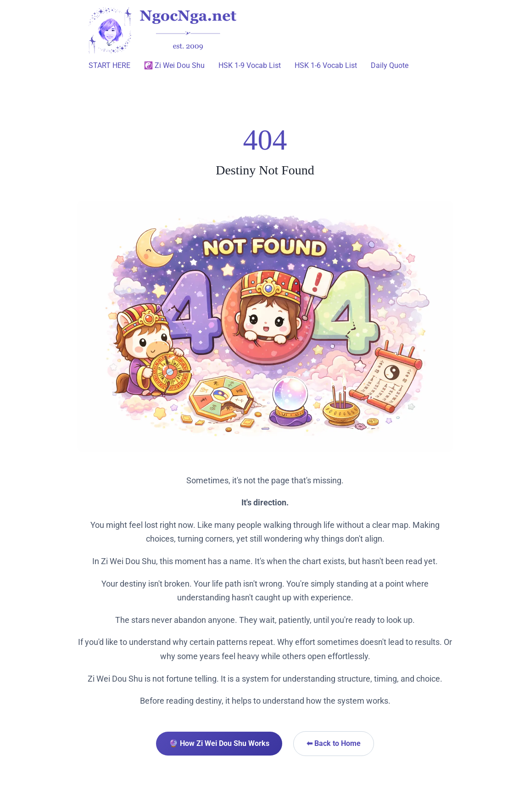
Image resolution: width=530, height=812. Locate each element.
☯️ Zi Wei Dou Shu (175, 65)
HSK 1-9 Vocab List (250, 65)
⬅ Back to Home (334, 743)
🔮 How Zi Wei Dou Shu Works (219, 743)
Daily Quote (390, 65)
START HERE (109, 65)
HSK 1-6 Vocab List (326, 65)
